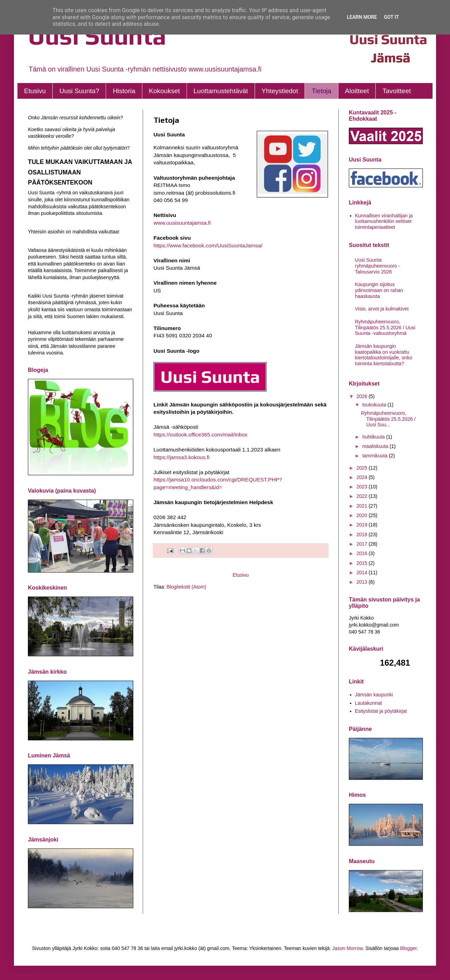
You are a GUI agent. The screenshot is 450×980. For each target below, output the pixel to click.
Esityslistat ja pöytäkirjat (381, 711)
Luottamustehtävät (221, 91)
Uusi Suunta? (79, 91)
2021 (363, 506)
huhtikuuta (374, 437)
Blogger (408, 948)
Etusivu (35, 91)
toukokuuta (375, 405)
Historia (124, 91)
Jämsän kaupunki (374, 695)
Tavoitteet (396, 91)
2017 (363, 544)
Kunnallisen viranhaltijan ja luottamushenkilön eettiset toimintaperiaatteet (384, 222)
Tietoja (321, 91)
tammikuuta (375, 456)
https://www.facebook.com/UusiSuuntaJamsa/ (208, 245)
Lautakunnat (369, 703)
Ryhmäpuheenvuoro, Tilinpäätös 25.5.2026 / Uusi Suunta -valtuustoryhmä (385, 328)
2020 (363, 515)
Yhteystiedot (280, 91)
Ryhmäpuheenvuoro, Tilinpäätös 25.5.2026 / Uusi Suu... (388, 419)
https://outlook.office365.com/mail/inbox (200, 435)
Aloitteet (357, 91)
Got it (391, 17)
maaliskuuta (376, 446)
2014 (363, 573)
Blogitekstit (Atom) (187, 587)
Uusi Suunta (97, 36)
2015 (363, 563)
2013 (363, 582)
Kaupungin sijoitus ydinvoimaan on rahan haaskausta (379, 290)
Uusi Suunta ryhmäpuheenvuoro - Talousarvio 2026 (378, 266)
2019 (363, 525)
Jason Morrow (347, 948)
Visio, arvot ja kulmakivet (382, 309)
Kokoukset (164, 91)
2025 (363, 468)
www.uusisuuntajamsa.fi (182, 223)
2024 (363, 477)
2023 (363, 487)
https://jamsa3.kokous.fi (182, 457)
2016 (363, 553)
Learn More (362, 17)
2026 (363, 396)
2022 (363, 496)
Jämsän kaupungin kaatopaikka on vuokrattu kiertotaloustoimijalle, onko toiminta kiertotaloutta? (384, 355)
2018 (363, 534)
